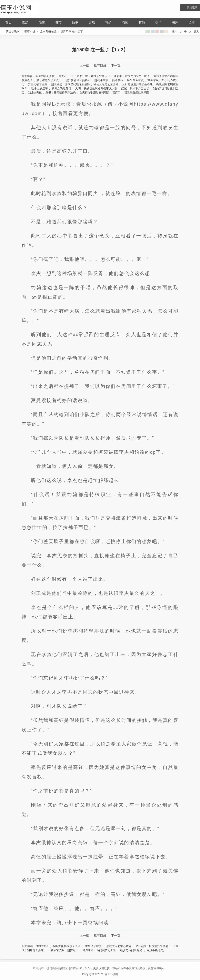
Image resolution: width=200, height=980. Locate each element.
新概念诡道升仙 (62, 88)
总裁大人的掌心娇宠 (119, 946)
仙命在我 (118, 80)
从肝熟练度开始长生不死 (137, 84)
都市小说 (30, 31)
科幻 (108, 22)
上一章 (84, 66)
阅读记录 (192, 8)
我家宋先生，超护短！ (65, 950)
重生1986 (42, 946)
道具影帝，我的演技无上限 (99, 950)
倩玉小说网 (13, 31)
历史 (75, 22)
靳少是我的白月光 (131, 950)
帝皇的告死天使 (45, 76)
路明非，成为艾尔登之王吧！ (132, 76)
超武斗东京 (101, 80)
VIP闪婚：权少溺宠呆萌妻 (152, 946)
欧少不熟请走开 (156, 950)
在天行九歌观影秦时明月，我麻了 (100, 93)
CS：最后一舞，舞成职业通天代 (90, 76)
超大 (196, 31)
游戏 (92, 22)
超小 (175, 31)
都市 (58, 22)
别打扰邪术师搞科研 (78, 80)
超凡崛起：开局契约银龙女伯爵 (70, 84)
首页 (8, 22)
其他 (142, 22)
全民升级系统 (48, 31)
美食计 (63, 76)
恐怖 (125, 22)
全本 (192, 22)
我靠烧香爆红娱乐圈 (137, 93)
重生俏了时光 (93, 946)
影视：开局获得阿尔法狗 (61, 93)
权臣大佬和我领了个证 (66, 946)
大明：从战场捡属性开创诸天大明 (96, 88)
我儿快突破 (35, 93)
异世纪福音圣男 (38, 84)
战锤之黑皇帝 (39, 88)
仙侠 (42, 22)
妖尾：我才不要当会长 (135, 88)
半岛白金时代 (135, 80)
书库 (175, 22)
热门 (158, 22)
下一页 (116, 66)
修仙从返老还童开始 (106, 84)
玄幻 (25, 22)
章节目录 (100, 66)
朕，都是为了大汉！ (49, 80)
